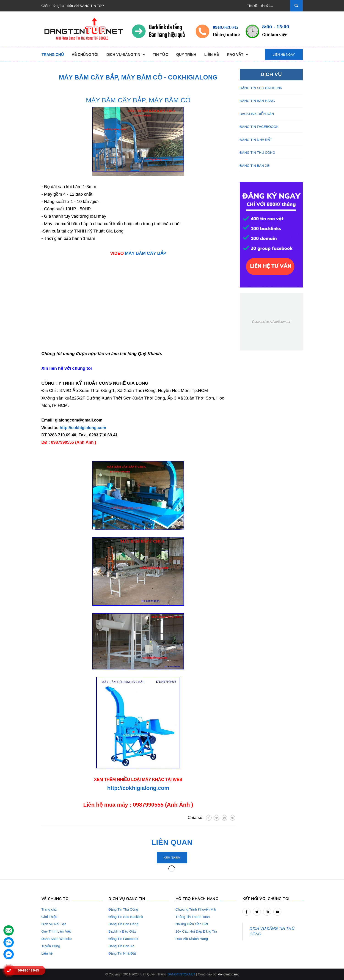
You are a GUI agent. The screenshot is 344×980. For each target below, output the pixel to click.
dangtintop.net (228, 974)
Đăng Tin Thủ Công (123, 909)
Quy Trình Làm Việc (57, 931)
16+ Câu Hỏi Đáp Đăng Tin (196, 931)
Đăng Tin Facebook (123, 939)
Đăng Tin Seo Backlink (126, 917)
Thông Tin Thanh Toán (193, 917)
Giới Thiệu (49, 917)
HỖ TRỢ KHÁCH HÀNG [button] (197, 899)
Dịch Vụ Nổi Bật (54, 924)
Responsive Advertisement (271, 322)
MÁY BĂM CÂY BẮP (116, 100)
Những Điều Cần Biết (192, 924)
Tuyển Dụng (51, 946)
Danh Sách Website (57, 939)
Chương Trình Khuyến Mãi (196, 909)
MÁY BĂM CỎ (169, 100)
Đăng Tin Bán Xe (121, 946)
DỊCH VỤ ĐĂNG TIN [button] (127, 899)
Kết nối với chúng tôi (266, 899)
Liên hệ (47, 953)
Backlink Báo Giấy (122, 931)
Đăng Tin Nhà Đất (122, 953)
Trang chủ (49, 909)
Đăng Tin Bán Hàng (123, 924)
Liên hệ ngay (284, 55)
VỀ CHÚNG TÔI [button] (56, 899)
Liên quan (172, 842)
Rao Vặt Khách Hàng (192, 939)
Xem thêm (172, 858)
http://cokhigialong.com (83, 428)
